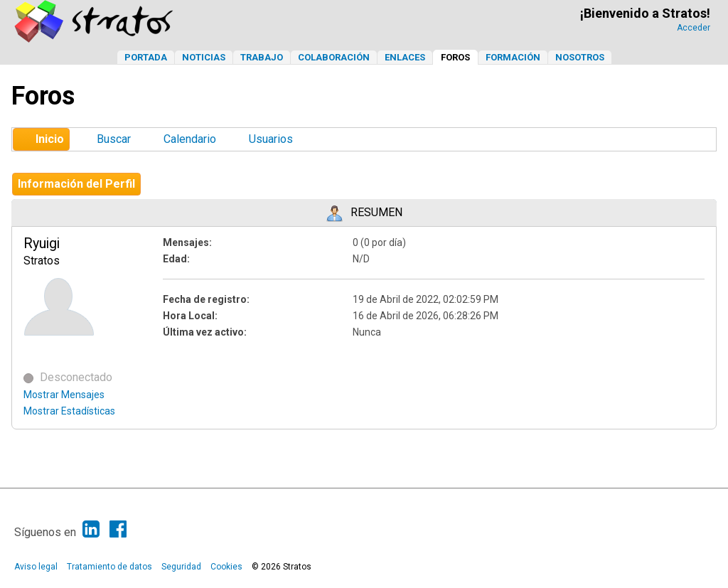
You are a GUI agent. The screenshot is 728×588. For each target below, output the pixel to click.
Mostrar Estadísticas (69, 411)
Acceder (694, 28)
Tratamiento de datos (109, 567)
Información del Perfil (76, 184)
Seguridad (181, 567)
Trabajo (262, 57)
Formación (513, 57)
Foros (455, 57)
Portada (146, 57)
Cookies (226, 567)
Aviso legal (36, 567)
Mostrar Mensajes (64, 395)
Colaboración (334, 57)
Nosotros (580, 57)
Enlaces (405, 57)
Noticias (204, 57)
